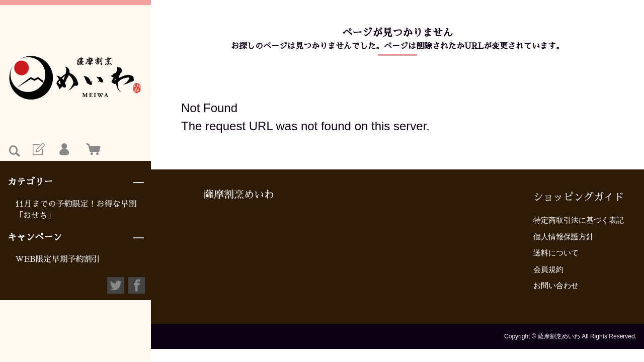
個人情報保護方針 (563, 237)
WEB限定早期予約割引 (58, 259)
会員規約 (548, 269)
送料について (556, 253)
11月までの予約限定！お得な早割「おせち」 (76, 210)
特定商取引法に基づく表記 (579, 220)
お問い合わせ (556, 285)
